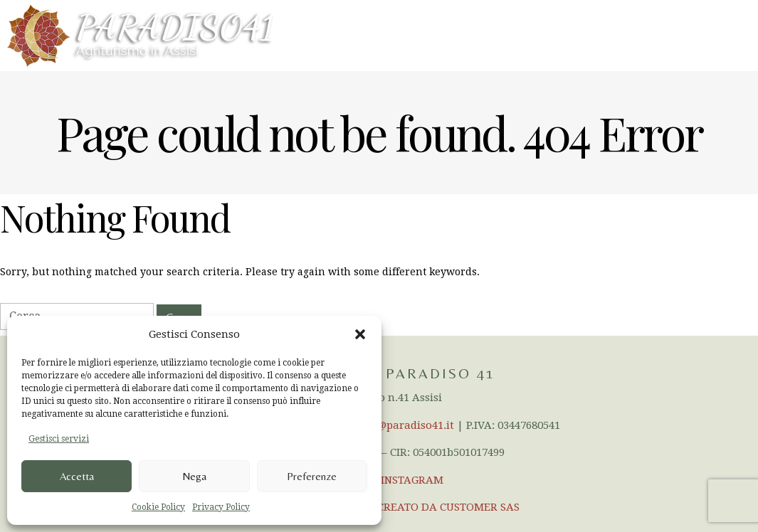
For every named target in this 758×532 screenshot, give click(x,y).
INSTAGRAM (412, 480)
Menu (729, 35)
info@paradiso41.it (405, 425)
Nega (194, 476)
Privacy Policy (221, 507)
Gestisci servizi (59, 439)
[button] (360, 334)
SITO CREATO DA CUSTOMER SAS (435, 507)
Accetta (77, 476)
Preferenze (312, 476)
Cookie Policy (158, 507)
